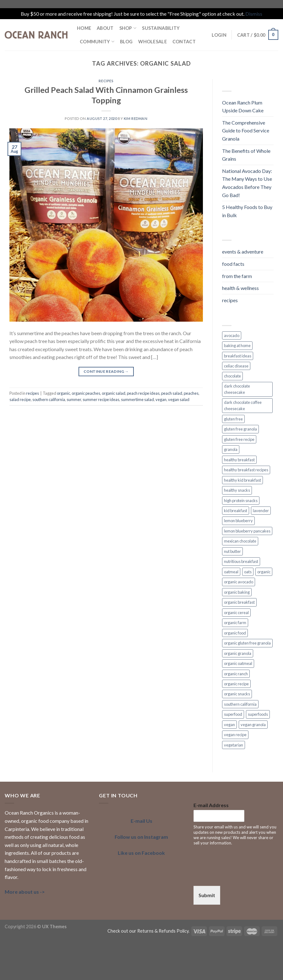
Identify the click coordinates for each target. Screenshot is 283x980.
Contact (184, 42)
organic (63, 393)
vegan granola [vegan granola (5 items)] (253, 725)
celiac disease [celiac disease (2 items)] (236, 366)
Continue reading (106, 371)
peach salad (172, 393)
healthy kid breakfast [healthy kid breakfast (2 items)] (242, 480)
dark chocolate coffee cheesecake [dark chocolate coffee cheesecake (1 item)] (243, 405)
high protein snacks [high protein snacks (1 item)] (241, 501)
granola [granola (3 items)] (231, 449)
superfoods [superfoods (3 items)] (258, 714)
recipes (106, 81)
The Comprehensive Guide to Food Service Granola (246, 131)
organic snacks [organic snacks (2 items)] (237, 694)
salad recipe (20, 399)
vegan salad (179, 399)
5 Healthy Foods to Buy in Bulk (247, 211)
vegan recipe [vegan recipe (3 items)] (235, 735)
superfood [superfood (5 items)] (233, 714)
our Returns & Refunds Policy (159, 931)
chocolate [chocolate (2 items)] (232, 376)
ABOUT (105, 28)
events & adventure (243, 252)
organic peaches (86, 393)
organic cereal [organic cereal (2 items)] (236, 613)
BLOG (126, 42)
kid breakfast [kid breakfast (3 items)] (236, 511)
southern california (49, 399)
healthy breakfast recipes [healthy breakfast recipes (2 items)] (246, 470)
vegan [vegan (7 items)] (229, 725)
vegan (161, 399)
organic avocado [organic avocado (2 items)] (239, 582)
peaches (191, 393)
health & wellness (240, 288)
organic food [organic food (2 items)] (235, 633)
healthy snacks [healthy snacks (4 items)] (237, 490)
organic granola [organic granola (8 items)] (238, 653)
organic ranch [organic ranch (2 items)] (236, 674)
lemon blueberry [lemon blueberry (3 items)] (238, 521)
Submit (207, 895)
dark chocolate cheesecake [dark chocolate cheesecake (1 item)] (237, 389)
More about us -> (25, 892)
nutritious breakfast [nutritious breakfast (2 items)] (241, 561)
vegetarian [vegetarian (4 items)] (234, 745)
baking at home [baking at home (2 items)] (237, 345)
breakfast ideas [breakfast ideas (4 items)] (238, 356)
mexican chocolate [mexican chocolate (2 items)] (240, 541)
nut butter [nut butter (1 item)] (232, 551)
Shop (128, 28)
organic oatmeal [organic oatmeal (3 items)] (238, 663)
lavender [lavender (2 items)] (261, 511)
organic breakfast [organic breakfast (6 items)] (239, 602)
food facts (233, 264)
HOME (84, 28)
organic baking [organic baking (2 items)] (237, 592)
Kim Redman (136, 118)
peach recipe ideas (143, 393)
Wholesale (152, 42)
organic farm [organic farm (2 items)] (235, 623)
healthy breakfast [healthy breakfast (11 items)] (239, 460)
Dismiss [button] (254, 14)
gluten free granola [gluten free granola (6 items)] (240, 429)
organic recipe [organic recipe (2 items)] (236, 684)
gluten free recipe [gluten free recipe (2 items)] (239, 439)
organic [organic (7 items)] (264, 572)
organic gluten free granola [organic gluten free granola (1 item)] (247, 643)
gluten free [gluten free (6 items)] (233, 419)
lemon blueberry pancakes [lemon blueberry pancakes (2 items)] (247, 531)
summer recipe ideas (101, 399)
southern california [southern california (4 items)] (240, 704)
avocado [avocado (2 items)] (232, 335)
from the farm (237, 276)
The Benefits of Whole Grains (246, 155)
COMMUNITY (97, 42)
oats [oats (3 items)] (248, 572)
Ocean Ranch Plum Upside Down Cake (243, 107)
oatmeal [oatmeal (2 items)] (231, 572)
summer (74, 399)
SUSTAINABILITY (161, 28)
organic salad (114, 393)
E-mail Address (211, 805)
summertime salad (137, 399)
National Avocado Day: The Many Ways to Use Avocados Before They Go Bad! (247, 183)
